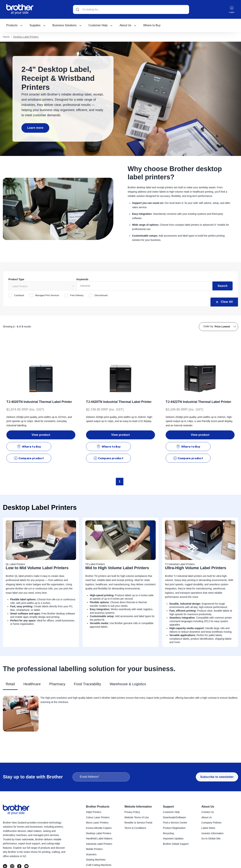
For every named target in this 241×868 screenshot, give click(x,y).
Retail (10, 672)
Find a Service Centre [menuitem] (175, 823)
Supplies (37, 25)
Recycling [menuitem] (168, 833)
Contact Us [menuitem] (208, 812)
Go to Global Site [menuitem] (211, 839)
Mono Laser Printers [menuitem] (97, 823)
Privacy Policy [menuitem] (132, 812)
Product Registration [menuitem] (174, 828)
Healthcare (32, 672)
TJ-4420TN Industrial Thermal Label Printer (119, 401)
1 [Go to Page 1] (120, 469)
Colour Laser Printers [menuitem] (98, 818)
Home (6, 37)
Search (223, 285)
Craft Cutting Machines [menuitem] (99, 865)
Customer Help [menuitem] (171, 812)
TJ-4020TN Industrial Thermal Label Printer (39, 401)
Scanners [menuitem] (91, 855)
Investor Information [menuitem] (212, 833)
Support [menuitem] (168, 807)
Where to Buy (152, 25)
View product (41, 434)
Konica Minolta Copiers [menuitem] (99, 828)
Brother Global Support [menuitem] (176, 844)
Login (232, 10)
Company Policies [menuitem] (211, 823)
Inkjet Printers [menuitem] (94, 812)
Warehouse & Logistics (128, 672)
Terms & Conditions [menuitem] (135, 828)
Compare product (59, 446)
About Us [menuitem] (208, 807)
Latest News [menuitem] (208, 828)
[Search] (131, 9)
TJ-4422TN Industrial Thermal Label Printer (198, 401)
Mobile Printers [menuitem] (94, 849)
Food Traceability (87, 672)
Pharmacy (57, 672)
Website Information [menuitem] (138, 807)
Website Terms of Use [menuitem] (137, 818)
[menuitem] (14, 26)
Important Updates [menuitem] (173, 839)
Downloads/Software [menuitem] (174, 818)
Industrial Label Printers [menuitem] (99, 844)
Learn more (35, 128)
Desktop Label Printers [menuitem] (99, 833)
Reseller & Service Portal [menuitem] (138, 823)
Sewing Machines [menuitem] (96, 860)
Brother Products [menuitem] (98, 807)
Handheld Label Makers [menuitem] (99, 839)
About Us (128, 25)
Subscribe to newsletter (217, 777)
